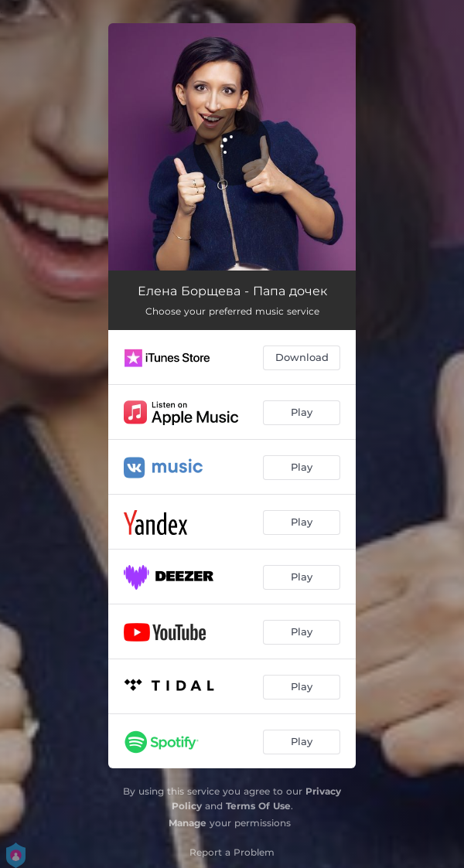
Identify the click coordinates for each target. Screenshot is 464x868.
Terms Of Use (258, 806)
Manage (188, 823)
